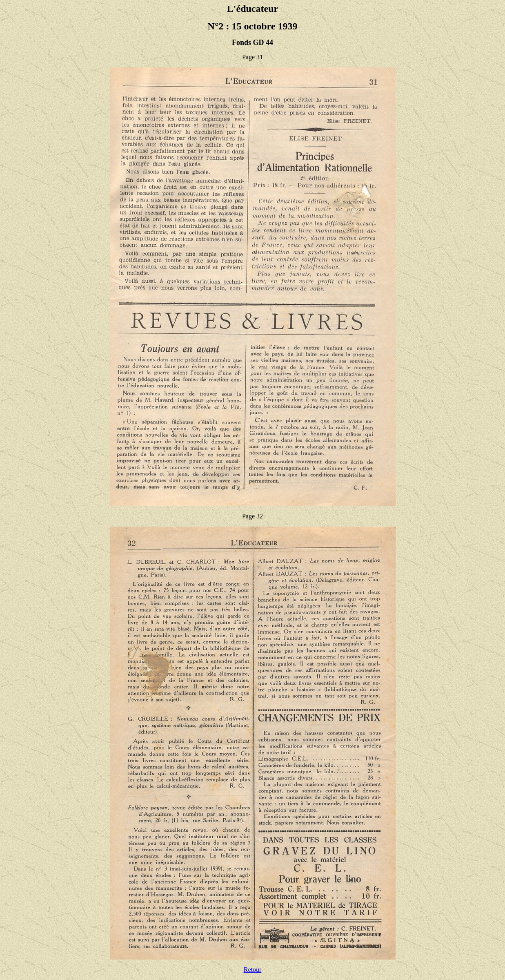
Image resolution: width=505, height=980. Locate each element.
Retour (253, 970)
